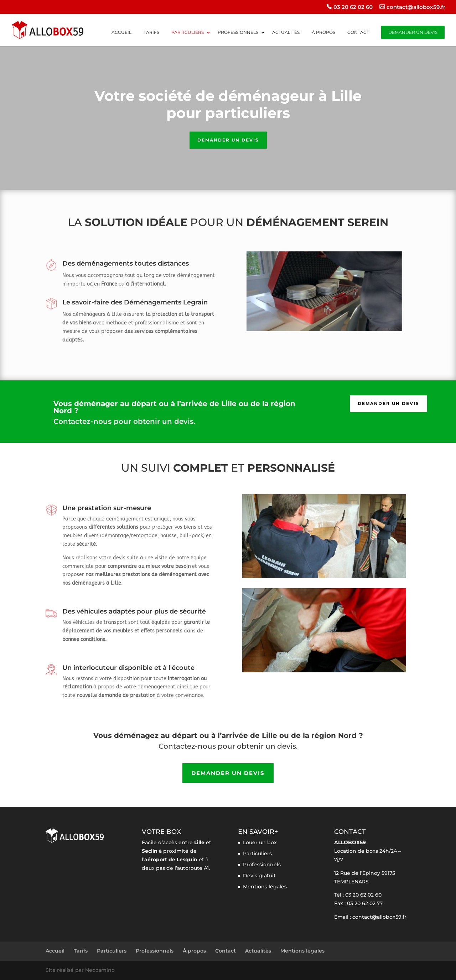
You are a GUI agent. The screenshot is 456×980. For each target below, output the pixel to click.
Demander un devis (413, 32)
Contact (358, 33)
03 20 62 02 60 (353, 7)
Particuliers (188, 33)
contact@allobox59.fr (416, 7)
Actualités (286, 33)
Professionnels (238, 33)
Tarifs (151, 33)
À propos (323, 33)
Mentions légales (265, 887)
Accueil (121, 33)
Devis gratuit (259, 876)
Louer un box (260, 842)
